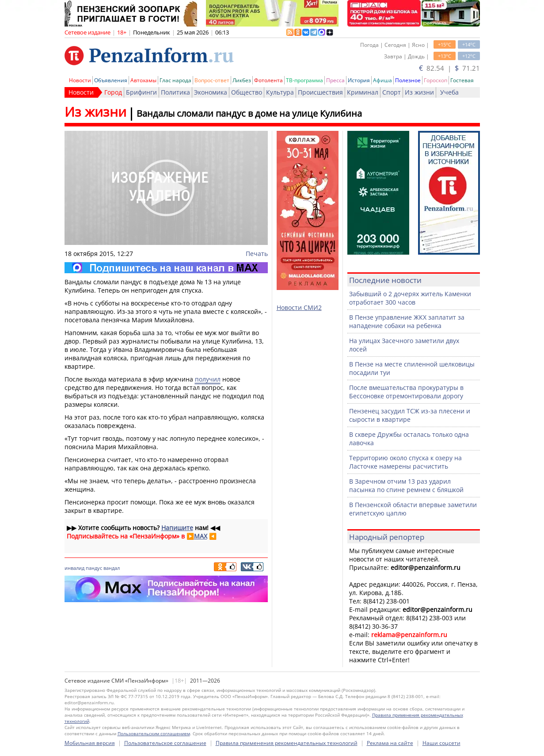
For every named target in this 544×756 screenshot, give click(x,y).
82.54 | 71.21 (449, 68)
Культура (280, 92)
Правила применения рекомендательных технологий (287, 743)
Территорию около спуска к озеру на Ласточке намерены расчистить (405, 462)
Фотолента (268, 80)
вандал (112, 568)
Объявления (111, 80)
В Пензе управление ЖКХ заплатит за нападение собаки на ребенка (407, 321)
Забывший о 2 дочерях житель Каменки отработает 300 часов (410, 298)
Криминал (363, 92)
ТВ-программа (304, 80)
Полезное (408, 80)
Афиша (382, 80)
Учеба (449, 92)
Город (113, 92)
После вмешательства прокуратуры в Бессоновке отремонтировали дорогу (406, 392)
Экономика (211, 92)
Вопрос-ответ (212, 80)
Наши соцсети (441, 743)
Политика (175, 92)
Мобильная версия (90, 743)
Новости (80, 80)
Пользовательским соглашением (154, 733)
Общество (247, 92)
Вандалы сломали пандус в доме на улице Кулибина (249, 113)
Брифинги (141, 92)
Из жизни (419, 92)
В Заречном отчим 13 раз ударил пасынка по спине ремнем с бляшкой (406, 485)
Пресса (335, 80)
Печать (257, 254)
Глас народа (175, 80)
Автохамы (143, 80)
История (359, 80)
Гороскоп (436, 80)
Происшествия (320, 92)
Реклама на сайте (390, 743)
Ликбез (242, 80)
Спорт (392, 92)
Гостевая (462, 80)
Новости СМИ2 (299, 307)
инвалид (74, 568)
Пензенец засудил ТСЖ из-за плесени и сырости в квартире (410, 415)
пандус (94, 568)
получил (208, 379)
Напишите (177, 528)
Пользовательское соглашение (165, 743)
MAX (201, 536)
